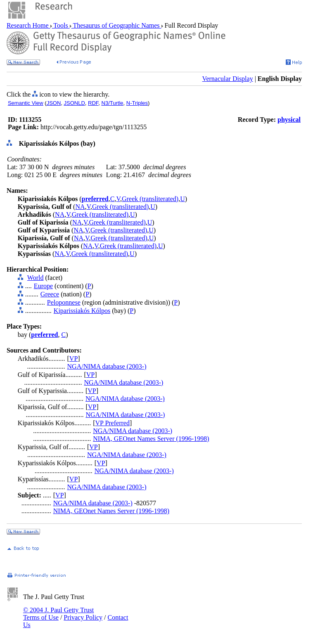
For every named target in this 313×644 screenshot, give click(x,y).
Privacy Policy (83, 617)
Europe (43, 286)
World (36, 278)
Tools (61, 25)
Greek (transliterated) (150, 199)
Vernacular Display (228, 79)
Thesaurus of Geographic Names (116, 25)
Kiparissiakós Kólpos (82, 311)
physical (289, 120)
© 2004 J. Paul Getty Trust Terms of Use (58, 614)
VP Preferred (113, 423)
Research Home (28, 25)
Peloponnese (64, 302)
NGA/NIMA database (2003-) (107, 366)
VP (74, 359)
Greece (50, 294)
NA (80, 207)
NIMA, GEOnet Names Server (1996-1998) (151, 439)
